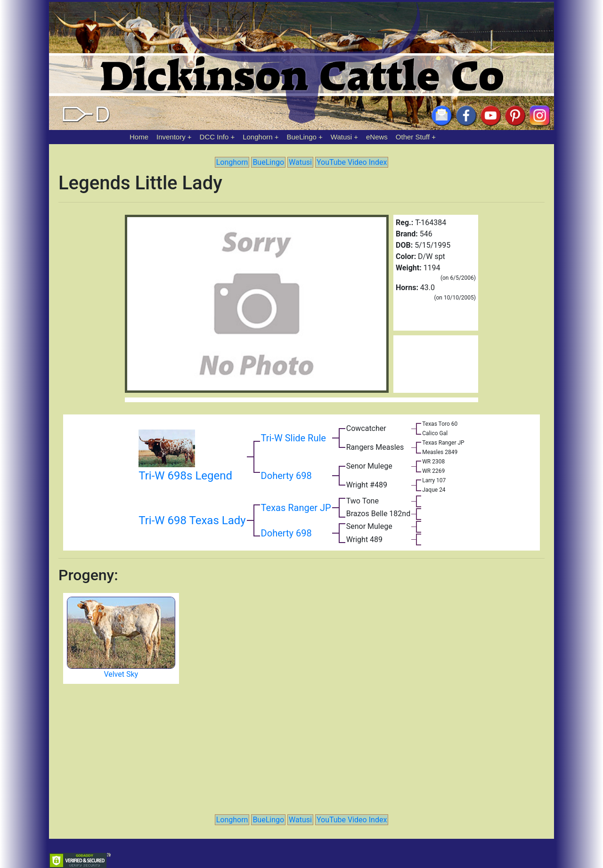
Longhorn (257, 137)
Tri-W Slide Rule (293, 438)
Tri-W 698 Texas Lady (192, 520)
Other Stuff (413, 137)
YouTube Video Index (352, 162)
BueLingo (302, 137)
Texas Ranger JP (296, 508)
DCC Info (214, 137)
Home (139, 137)
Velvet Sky (121, 674)
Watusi (341, 137)
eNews (377, 137)
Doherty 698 (286, 476)
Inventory (171, 137)
